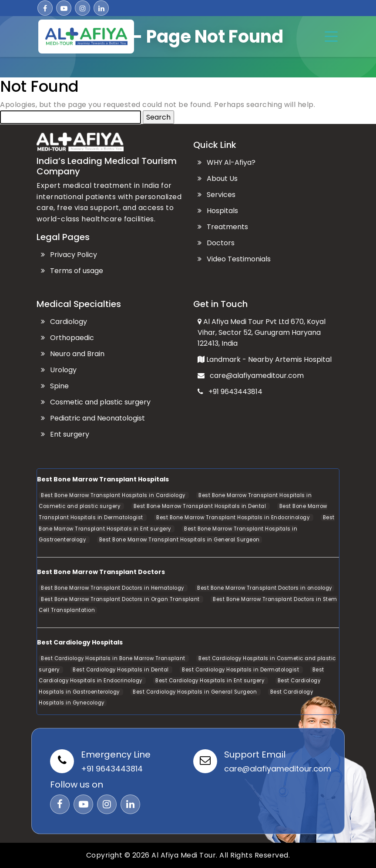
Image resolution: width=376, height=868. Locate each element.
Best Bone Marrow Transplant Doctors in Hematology (113, 588)
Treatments (223, 227)
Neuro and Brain (73, 354)
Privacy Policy (69, 255)
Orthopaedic (67, 338)
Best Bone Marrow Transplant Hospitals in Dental (201, 506)
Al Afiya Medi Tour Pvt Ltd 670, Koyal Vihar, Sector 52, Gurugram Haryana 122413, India (262, 332)
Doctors (216, 243)
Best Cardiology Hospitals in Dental (121, 670)
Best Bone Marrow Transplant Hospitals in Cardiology (114, 495)
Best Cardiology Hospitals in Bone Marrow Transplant (114, 658)
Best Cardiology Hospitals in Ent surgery (211, 681)
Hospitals (218, 211)
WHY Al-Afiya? (227, 162)
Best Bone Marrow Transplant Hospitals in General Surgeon (180, 540)
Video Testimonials (234, 259)
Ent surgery (65, 434)
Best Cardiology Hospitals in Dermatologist (241, 670)
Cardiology (64, 322)
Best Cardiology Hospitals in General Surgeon (196, 692)
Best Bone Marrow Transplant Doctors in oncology (265, 588)
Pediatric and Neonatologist (93, 418)
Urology (59, 370)
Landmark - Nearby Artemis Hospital (265, 359)
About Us (218, 179)
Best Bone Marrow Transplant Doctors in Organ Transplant (121, 599)
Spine (55, 386)
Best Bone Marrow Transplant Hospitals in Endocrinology (234, 517)
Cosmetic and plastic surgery (96, 402)
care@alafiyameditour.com (251, 376)
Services (217, 195)
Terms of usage (72, 271)
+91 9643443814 (230, 392)
